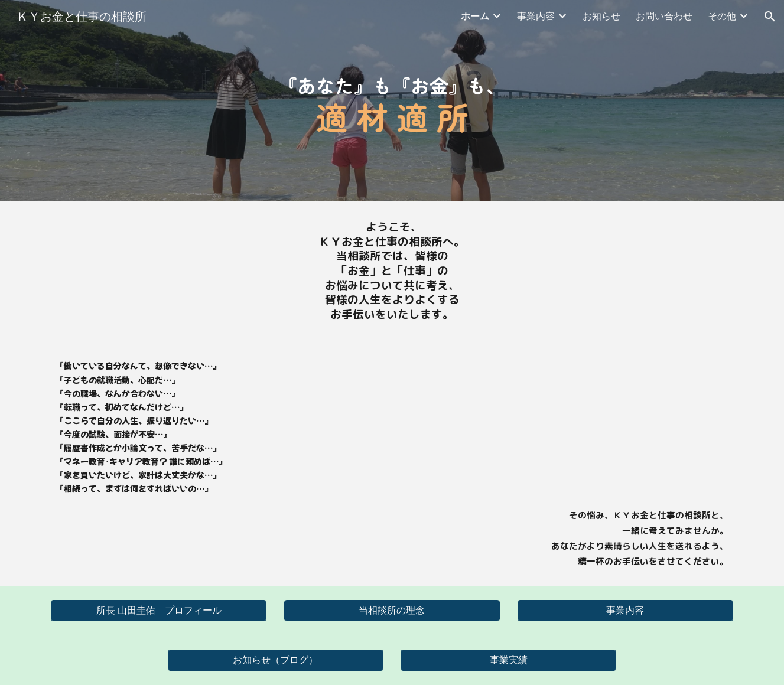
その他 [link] (722, 16)
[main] (392, 100)
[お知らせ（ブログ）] (276, 660)
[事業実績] (508, 660)
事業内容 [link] (536, 16)
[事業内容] (625, 611)
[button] (770, 17)
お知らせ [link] (601, 16)
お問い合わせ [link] (664, 16)
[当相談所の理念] (392, 611)
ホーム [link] (475, 16)
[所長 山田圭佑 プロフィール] (159, 611)
